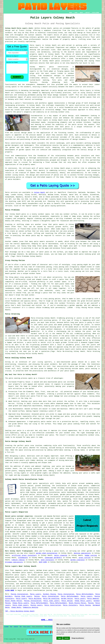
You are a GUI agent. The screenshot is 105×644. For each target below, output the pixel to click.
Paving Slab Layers (23, 596)
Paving (91, 603)
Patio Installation (66, 594)
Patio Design (67, 601)
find (12, 570)
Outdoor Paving (49, 594)
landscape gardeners (53, 558)
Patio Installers (70, 605)
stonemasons (23, 558)
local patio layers (30, 541)
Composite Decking (30, 607)
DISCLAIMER (96, 13)
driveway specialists (14, 562)
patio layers (68, 35)
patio (72, 105)
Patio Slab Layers (51, 601)
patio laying (94, 579)
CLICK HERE (10, 590)
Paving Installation (19, 594)
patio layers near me (65, 538)
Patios (37, 596)
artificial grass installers (24, 555)
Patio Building (35, 599)
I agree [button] (60, 638)
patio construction (59, 67)
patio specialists (41, 483)
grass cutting (85, 558)
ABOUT (81, 13)
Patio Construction (53, 605)
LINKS (76, 13)
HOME (71, 13)
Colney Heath (39, 192)
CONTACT (88, 13)
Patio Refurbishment (85, 594)
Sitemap (6, 627)
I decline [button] (66, 638)
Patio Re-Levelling (51, 599)
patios (57, 175)
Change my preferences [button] (78, 638)
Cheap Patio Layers (83, 601)
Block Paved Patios (14, 601)
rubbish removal (18, 560)
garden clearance (77, 560)
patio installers (63, 61)
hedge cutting (91, 555)
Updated (16, 627)
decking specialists (82, 553)
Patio (7, 192)
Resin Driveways (49, 627)
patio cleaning (61, 555)
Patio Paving (85, 605)
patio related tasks (82, 503)
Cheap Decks (16, 607)
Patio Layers (35, 594)
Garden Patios (67, 599)
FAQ (21, 627)
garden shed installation (47, 553)
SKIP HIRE (43, 562)
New (11, 627)
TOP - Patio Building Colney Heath (20, 611)
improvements (10, 553)
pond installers (48, 560)
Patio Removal (93, 599)
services (74, 562)
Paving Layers (36, 605)
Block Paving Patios (78, 603)
